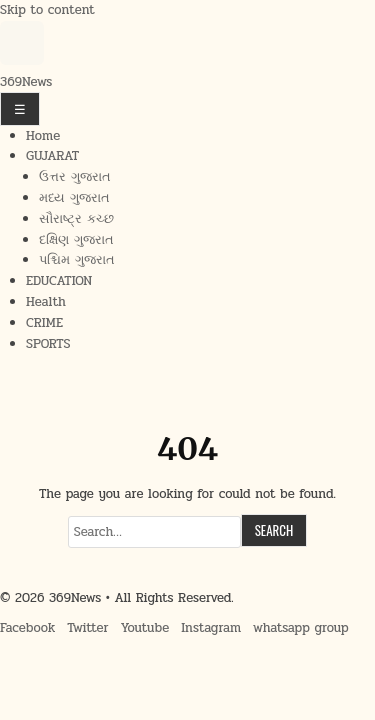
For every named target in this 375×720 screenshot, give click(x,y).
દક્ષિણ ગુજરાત (76, 240)
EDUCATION (59, 281)
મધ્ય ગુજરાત (74, 198)
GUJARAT (52, 156)
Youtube (145, 628)
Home (43, 136)
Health (46, 302)
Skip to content (47, 10)
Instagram (211, 628)
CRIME (44, 323)
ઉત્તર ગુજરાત (75, 177)
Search (274, 530)
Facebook (27, 628)
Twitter (87, 628)
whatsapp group (301, 628)
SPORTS (48, 344)
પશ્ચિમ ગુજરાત (77, 260)
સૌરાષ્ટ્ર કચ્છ (76, 219)
